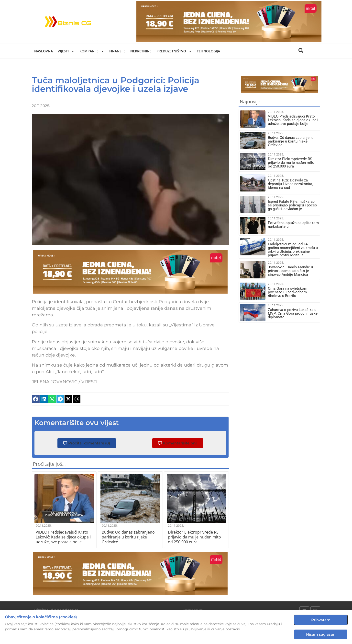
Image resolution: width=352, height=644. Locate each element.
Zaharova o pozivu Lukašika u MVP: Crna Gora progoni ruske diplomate (293, 313)
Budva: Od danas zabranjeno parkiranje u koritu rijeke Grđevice (128, 537)
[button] (36, 399)
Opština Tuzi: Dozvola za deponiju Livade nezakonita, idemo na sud (290, 184)
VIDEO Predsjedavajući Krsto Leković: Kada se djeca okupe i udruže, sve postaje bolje (63, 537)
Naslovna (44, 51)
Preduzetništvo (174, 51)
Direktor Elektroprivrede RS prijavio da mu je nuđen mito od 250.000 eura (194, 537)
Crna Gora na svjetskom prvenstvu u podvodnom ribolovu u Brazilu (288, 292)
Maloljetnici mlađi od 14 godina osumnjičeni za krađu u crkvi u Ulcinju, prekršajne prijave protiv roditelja (293, 250)
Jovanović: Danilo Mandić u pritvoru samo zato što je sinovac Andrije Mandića (290, 271)
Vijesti (66, 51)
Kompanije (92, 51)
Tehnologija (208, 51)
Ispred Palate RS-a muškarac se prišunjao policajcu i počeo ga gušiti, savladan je (292, 205)
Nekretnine (141, 51)
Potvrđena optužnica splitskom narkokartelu (293, 225)
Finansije (117, 51)
